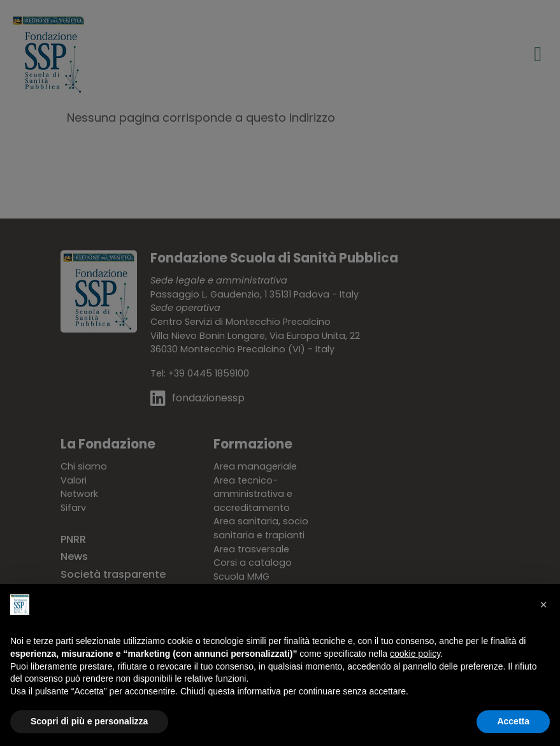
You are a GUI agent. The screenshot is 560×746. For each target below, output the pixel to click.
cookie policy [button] (415, 654)
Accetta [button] (513, 721)
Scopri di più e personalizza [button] (89, 721)
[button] (543, 605)
